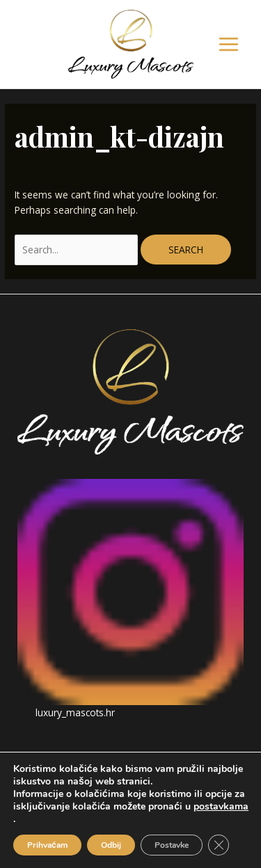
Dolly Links (161, 823)
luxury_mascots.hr (75, 712)
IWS (206, 823)
